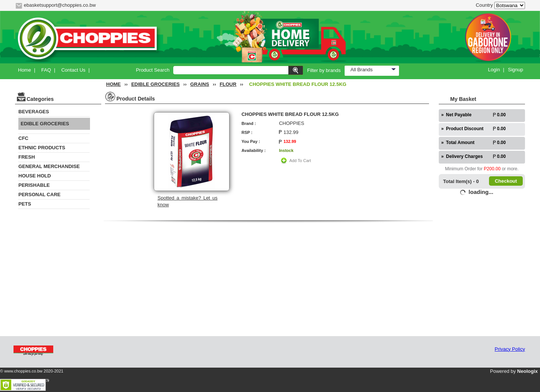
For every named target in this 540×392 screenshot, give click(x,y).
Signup (516, 70)
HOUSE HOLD (35, 176)
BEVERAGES (34, 112)
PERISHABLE (34, 185)
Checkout (506, 181)
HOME (113, 84)
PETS (25, 204)
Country (484, 5)
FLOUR (228, 84)
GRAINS (200, 84)
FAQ (46, 70)
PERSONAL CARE (39, 194)
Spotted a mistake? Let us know (187, 201)
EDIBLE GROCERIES (155, 84)
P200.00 (492, 169)
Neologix (527, 371)
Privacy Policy (510, 349)
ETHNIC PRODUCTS (42, 148)
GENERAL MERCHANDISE (49, 166)
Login (494, 70)
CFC (23, 138)
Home (25, 70)
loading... (481, 192)
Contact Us (73, 70)
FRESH (27, 157)
